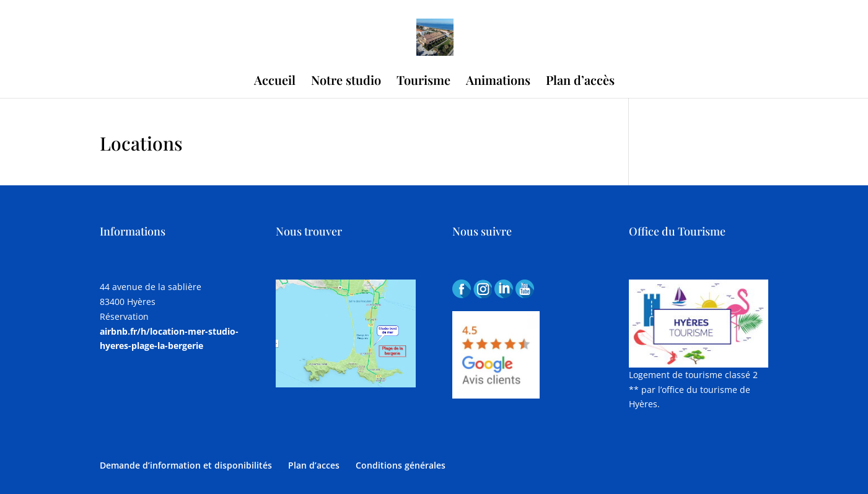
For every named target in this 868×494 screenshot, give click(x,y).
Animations (498, 82)
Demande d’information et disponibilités (186, 465)
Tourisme (423, 82)
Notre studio (346, 82)
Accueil (275, 82)
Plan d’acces (314, 465)
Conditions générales (401, 465)
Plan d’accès (580, 82)
